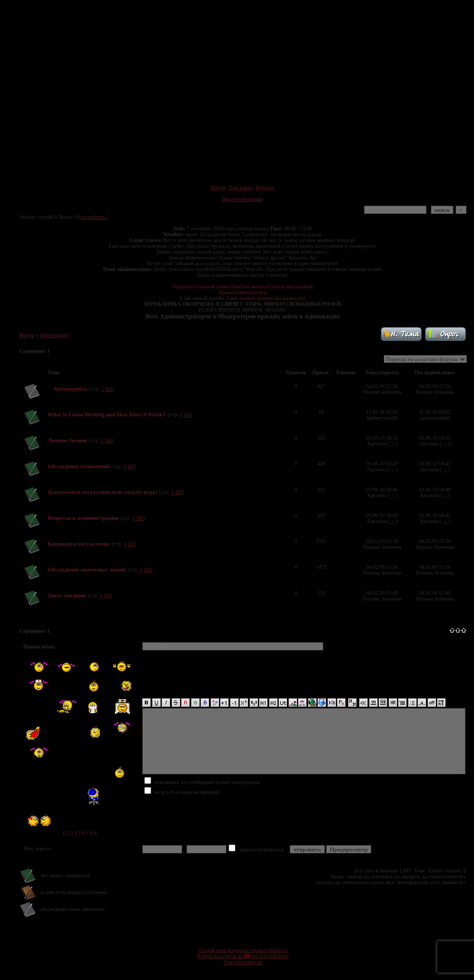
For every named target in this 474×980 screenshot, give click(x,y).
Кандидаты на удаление (78, 544)
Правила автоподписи (243, 292)
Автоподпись (70, 389)
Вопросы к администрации (83, 518)
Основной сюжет (211, 287)
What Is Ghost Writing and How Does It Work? (106, 414)
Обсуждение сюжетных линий (87, 569)
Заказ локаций (67, 595)
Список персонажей (290, 287)
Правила (182, 287)
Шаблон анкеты (249, 287)
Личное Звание (67, 440)
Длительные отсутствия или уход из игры (102, 492)
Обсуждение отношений (79, 466)
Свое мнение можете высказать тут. (267, 298)
